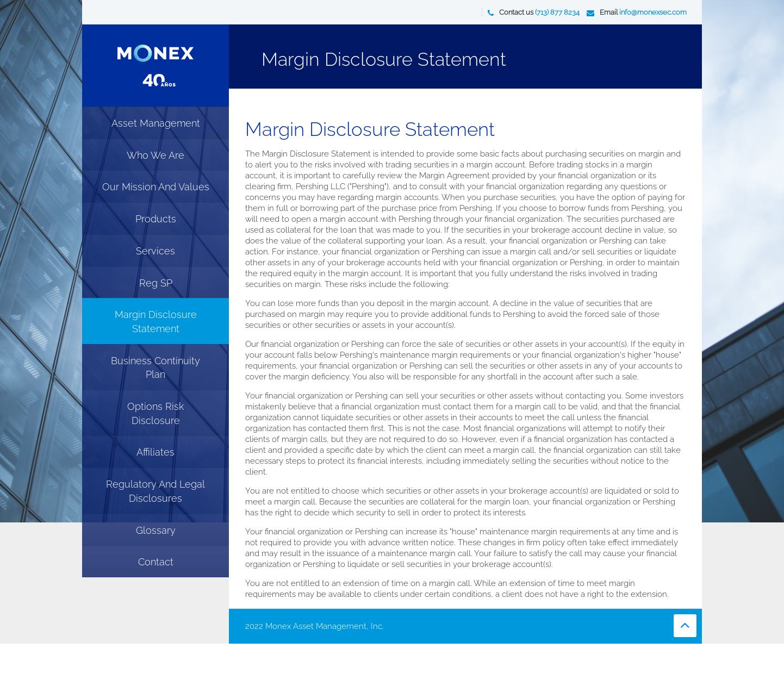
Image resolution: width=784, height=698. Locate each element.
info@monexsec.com (653, 12)
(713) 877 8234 (557, 12)
